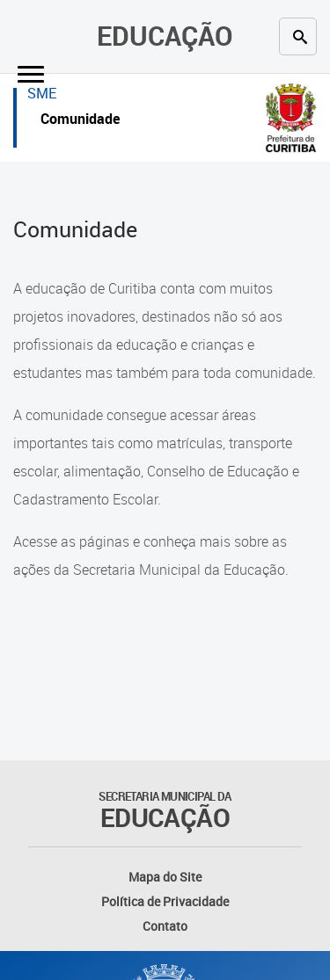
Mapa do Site (165, 877)
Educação (165, 36)
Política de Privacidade (165, 901)
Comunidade (80, 121)
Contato (165, 926)
